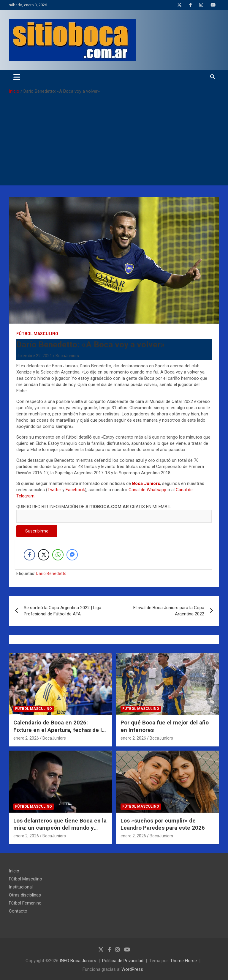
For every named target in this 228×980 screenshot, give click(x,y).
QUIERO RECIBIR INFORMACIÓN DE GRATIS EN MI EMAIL (114, 511)
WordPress (132, 969)
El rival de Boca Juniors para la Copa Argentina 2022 (169, 611)
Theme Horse (183, 961)
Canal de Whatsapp (147, 490)
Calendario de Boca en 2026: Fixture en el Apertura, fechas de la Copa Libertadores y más (59, 730)
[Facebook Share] (29, 555)
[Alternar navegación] (17, 77)
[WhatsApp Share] (58, 555)
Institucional (21, 887)
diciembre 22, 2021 (34, 356)
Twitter (54, 490)
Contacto (18, 911)
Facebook (75, 490)
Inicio (14, 871)
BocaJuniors (67, 356)
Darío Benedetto (51, 573)
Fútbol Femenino (25, 903)
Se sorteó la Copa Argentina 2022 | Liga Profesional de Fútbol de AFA (62, 611)
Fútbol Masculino (37, 334)
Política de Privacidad (123, 961)
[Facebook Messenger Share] (72, 555)
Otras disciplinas (25, 895)
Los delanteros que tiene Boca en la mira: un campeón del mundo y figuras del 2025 (60, 828)
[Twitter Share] (44, 555)
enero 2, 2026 (26, 738)
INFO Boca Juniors (78, 961)
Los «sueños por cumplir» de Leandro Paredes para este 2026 (163, 824)
